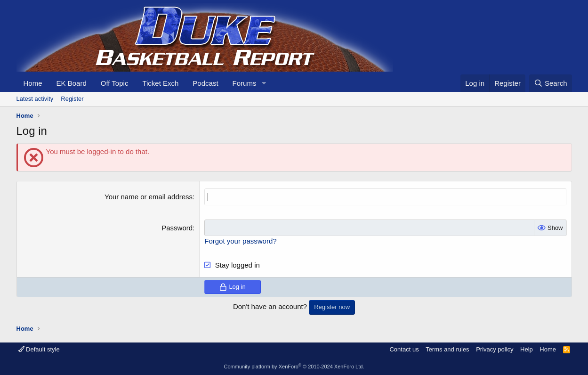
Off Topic (115, 83)
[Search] (551, 83)
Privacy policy (495, 349)
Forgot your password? (240, 240)
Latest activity (35, 99)
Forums (245, 83)
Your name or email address (149, 197)
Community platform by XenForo (294, 367)
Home (33, 83)
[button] (264, 83)
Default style (39, 349)
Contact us (404, 349)
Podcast (205, 83)
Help (527, 349)
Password (177, 227)
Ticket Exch (160, 83)
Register (72, 99)
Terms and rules (447, 349)
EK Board (72, 83)
